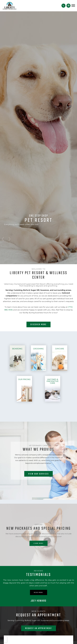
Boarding (17, 349)
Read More (39, 593)
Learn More (38, 543)
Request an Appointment (39, 628)
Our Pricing (24, 379)
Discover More (38, 325)
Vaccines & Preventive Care (53, 381)
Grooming (38, 349)
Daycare (60, 349)
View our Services (38, 474)
